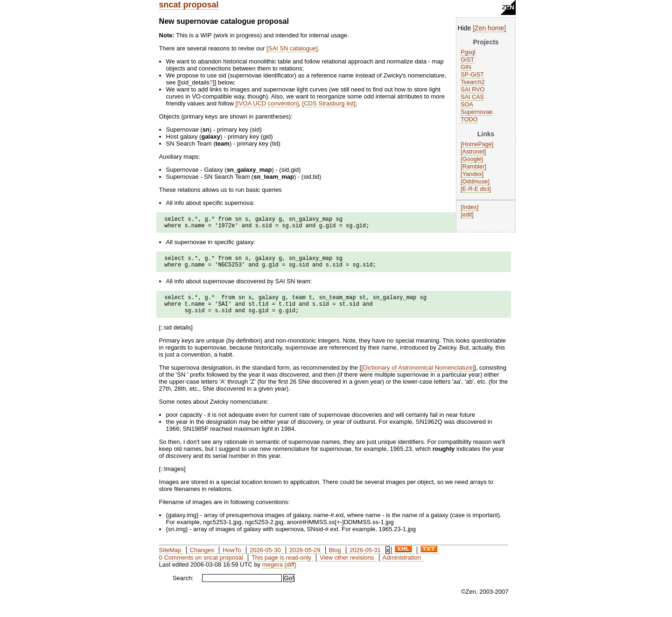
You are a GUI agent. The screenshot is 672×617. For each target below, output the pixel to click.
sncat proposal (189, 5)
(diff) (290, 574)
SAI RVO (472, 90)
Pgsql (468, 52)
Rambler (474, 167)
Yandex (472, 174)
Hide (465, 28)
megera (273, 574)
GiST (467, 60)
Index (470, 207)
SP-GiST (472, 75)
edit (467, 215)
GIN (466, 67)
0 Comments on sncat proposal (201, 567)
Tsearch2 (472, 82)
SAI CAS (472, 97)
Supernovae (476, 112)
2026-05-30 (265, 560)
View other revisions (347, 567)
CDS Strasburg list (329, 103)
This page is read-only (281, 567)
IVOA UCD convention (267, 103)
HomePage (477, 144)
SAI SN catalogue (292, 48)
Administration (402, 567)
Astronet (473, 152)
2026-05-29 (305, 560)
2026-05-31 (365, 560)
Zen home (489, 28)
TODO (469, 119)
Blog (335, 560)
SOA (467, 105)
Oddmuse (475, 182)
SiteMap (170, 560)
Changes (202, 560)
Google (472, 159)
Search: (183, 588)
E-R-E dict (476, 189)
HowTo (232, 560)
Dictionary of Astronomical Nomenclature (418, 377)
